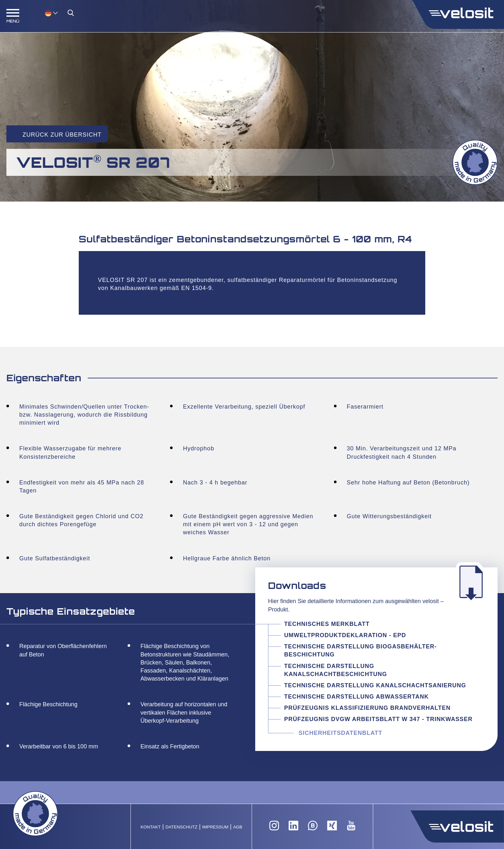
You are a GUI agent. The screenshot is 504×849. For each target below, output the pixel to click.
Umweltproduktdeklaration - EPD (345, 635)
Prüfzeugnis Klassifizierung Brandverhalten (367, 708)
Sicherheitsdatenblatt (340, 733)
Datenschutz (182, 827)
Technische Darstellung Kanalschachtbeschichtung (336, 670)
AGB (238, 827)
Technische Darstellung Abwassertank (356, 697)
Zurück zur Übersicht (62, 135)
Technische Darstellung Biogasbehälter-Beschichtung (360, 650)
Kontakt (151, 827)
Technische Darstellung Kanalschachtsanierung (375, 685)
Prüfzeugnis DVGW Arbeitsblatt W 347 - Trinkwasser (378, 719)
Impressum (215, 827)
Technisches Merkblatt (327, 624)
